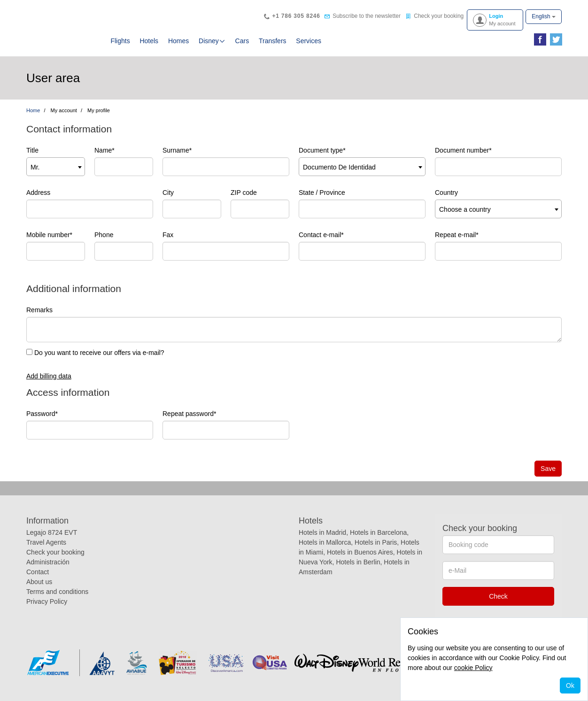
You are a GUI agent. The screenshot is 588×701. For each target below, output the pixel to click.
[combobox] (56, 167)
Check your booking (55, 552)
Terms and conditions (57, 592)
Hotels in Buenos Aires (360, 552)
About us (39, 582)
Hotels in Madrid (322, 532)
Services (309, 41)
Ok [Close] (570, 686)
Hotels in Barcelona (378, 532)
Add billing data (49, 376)
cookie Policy (473, 668)
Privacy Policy (47, 601)
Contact (38, 572)
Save (548, 469)
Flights (120, 41)
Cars (242, 41)
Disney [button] (212, 41)
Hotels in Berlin (358, 562)
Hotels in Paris (376, 542)
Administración (48, 562)
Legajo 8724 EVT (52, 532)
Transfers (273, 41)
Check (498, 596)
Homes (178, 41)
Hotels (149, 41)
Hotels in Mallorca (325, 542)
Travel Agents (46, 542)
